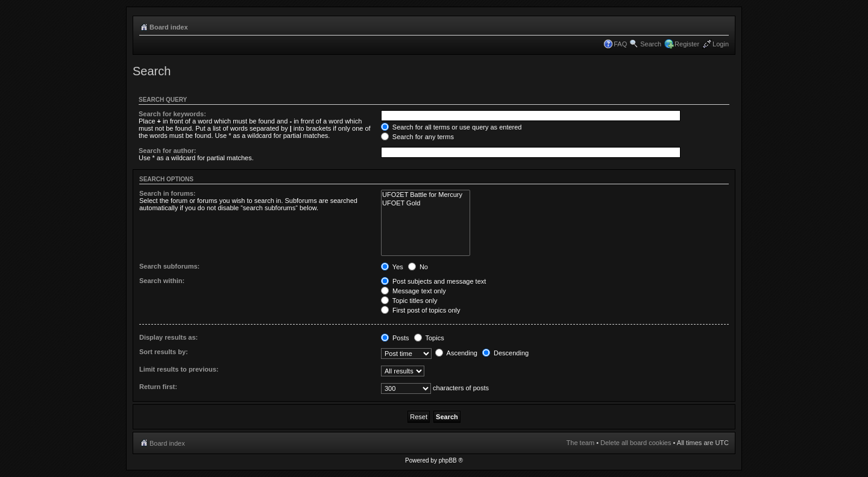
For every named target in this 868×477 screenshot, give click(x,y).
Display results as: (168, 337)
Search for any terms (417, 137)
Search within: (162, 281)
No (418, 267)
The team (580, 443)
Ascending (456, 353)
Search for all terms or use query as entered (451, 127)
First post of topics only (421, 310)
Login (721, 44)
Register (687, 44)
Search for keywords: (172, 114)
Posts (395, 338)
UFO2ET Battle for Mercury (426, 195)
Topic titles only (409, 301)
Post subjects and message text (433, 281)
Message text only (414, 291)
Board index (169, 27)
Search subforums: (169, 266)
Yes (392, 267)
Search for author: (167, 151)
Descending (505, 353)
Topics (429, 338)
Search (651, 44)
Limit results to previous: (179, 369)
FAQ (620, 44)
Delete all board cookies (636, 443)
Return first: (158, 387)
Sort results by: (164, 352)
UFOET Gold (426, 203)
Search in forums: (168, 193)
